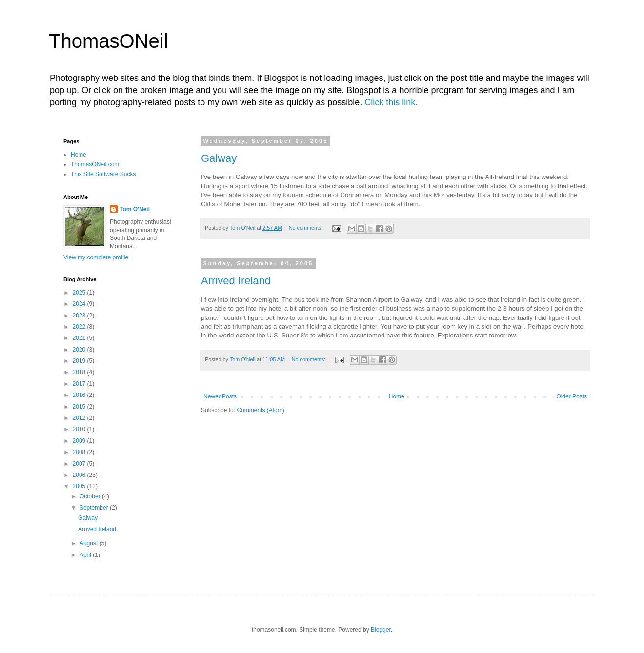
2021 (80, 338)
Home (397, 396)
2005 (80, 486)
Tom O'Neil (135, 209)
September (95, 508)
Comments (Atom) (260, 410)
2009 (80, 441)
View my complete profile (96, 257)
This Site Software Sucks (103, 174)
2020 (80, 350)
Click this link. (391, 102)
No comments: (307, 228)
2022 (80, 327)
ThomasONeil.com (95, 164)
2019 (80, 361)
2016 (80, 395)
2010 (80, 429)
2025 (80, 293)
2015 (80, 407)
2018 (80, 372)
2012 (80, 418)
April (86, 555)
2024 (80, 304)
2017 (80, 384)
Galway (219, 158)
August (90, 543)
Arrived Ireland (236, 281)
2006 (80, 475)
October (91, 496)
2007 (80, 464)
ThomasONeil (109, 41)
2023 (80, 316)
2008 (80, 452)
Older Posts (572, 396)
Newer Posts (220, 396)
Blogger (381, 630)
